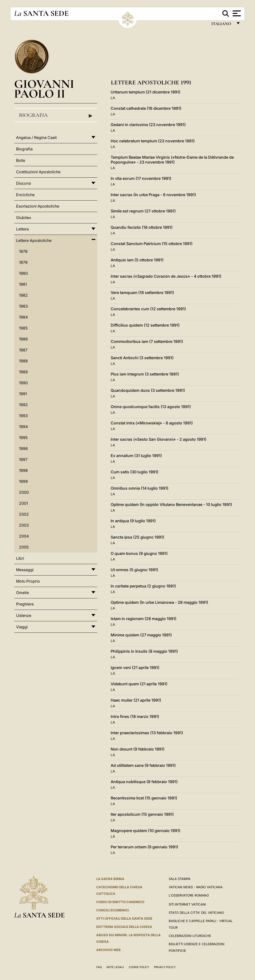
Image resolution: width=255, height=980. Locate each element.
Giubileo (24, 218)
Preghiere (25, 604)
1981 (23, 284)
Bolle (21, 160)
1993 (23, 416)
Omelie (22, 593)
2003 (24, 525)
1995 (23, 438)
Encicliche (25, 195)
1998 (23, 470)
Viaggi (22, 627)
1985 (23, 328)
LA (113, 98)
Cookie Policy (139, 967)
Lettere (22, 229)
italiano (222, 25)
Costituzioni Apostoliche (38, 172)
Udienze (24, 615)
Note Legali (115, 967)
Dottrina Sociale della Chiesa (124, 927)
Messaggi (25, 570)
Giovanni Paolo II (44, 89)
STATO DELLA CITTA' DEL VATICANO (196, 913)
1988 (23, 361)
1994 (23, 427)
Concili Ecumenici (113, 910)
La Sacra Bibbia (110, 879)
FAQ (99, 967)
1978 (23, 251)
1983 (23, 306)
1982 (23, 295)
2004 (24, 536)
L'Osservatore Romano (189, 895)
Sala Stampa (180, 879)
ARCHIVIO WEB (108, 950)
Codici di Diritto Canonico (120, 902)
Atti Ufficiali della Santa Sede (124, 918)
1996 (23, 449)
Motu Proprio (28, 581)
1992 (23, 405)
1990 (23, 383)
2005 (24, 547)
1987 (23, 350)
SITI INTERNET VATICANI (187, 904)
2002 (24, 514)
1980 (23, 273)
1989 (23, 372)
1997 (23, 459)
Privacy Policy (165, 967)
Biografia (56, 115)
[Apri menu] (236, 13)
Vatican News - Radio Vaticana (196, 887)
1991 (23, 394)
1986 (23, 339)
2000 (24, 492)
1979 (23, 262)
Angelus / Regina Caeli (36, 137)
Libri (20, 558)
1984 (23, 317)
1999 (23, 481)
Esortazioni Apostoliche (38, 206)
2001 (23, 503)
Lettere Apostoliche (34, 240)
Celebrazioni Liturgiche (190, 936)
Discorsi (24, 183)
